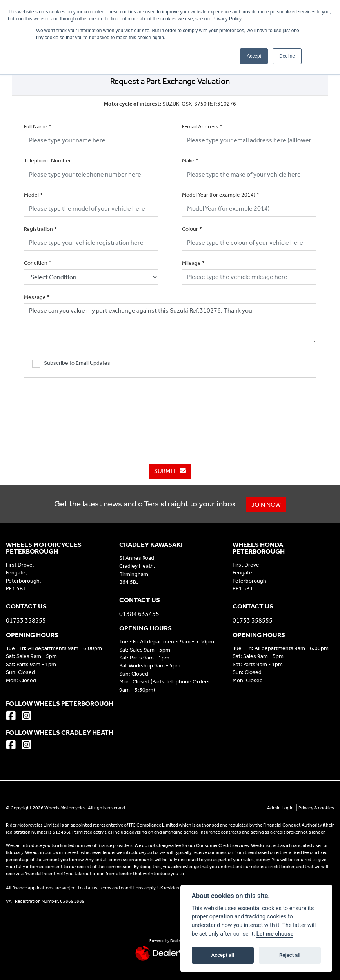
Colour (192, 229)
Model (33, 195)
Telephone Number (47, 161)
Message (37, 297)
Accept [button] (254, 56)
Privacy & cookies (316, 808)
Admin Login (280, 808)
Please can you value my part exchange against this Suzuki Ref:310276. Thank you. (170, 323)
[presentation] (170, 417)
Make (190, 161)
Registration (40, 229)
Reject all (290, 955)
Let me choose (275, 934)
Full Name (38, 127)
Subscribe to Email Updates (71, 364)
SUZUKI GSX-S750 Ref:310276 (170, 104)
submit (170, 471)
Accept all (223, 955)
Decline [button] (287, 56)
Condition (38, 263)
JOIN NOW (266, 505)
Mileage (193, 263)
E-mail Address (202, 127)
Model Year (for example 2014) (221, 195)
